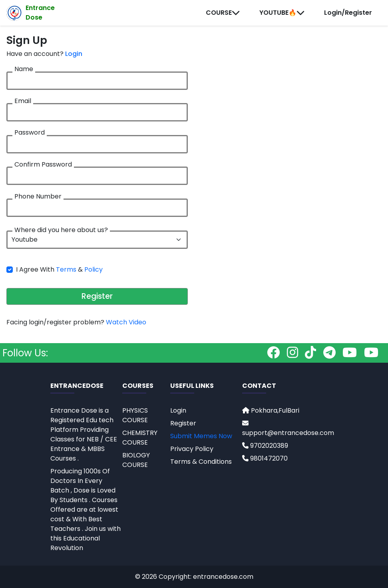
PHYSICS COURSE (135, 415)
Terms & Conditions (201, 462)
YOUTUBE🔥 (282, 13)
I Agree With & (59, 269)
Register (97, 296)
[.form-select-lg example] (97, 240)
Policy (94, 269)
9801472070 (265, 458)
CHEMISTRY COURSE (140, 438)
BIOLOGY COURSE (136, 460)
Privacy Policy (192, 449)
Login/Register (348, 13)
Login (74, 54)
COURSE (223, 13)
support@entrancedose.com (288, 429)
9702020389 (265, 446)
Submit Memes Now (201, 436)
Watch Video (126, 322)
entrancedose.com (223, 577)
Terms (66, 269)
